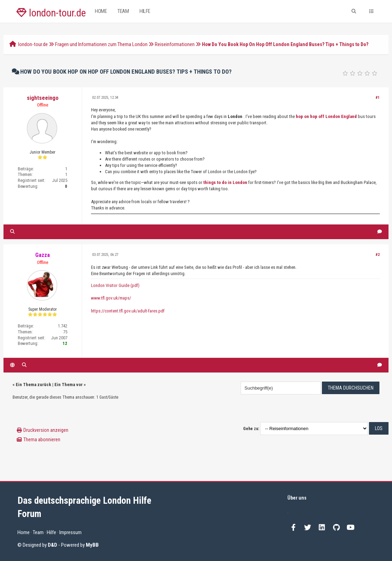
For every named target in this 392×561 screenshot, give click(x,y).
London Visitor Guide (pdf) (115, 285)
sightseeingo (43, 98)
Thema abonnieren (42, 440)
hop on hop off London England (326, 116)
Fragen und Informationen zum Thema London (101, 44)
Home (101, 11)
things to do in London (225, 182)
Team (123, 11)
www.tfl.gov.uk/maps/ (111, 298)
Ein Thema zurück (33, 385)
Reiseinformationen (175, 44)
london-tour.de (51, 13)
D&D (52, 545)
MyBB (92, 545)
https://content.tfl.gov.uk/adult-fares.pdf (128, 311)
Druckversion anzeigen (46, 430)
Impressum (70, 532)
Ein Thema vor (69, 385)
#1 (378, 98)
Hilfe (145, 11)
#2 (378, 255)
